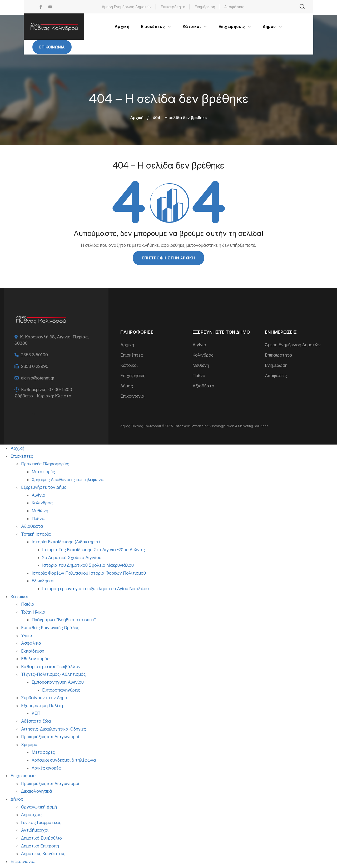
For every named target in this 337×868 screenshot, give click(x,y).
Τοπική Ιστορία (36, 534)
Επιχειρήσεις (133, 376)
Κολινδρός (203, 355)
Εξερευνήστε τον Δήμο (44, 487)
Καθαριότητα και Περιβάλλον (51, 667)
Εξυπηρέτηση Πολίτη (42, 706)
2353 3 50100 (34, 355)
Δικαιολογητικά (37, 791)
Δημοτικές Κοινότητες (43, 854)
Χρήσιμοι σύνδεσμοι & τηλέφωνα (64, 760)
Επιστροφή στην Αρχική (169, 258)
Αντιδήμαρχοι (35, 830)
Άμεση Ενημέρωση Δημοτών (127, 7)
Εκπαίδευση (33, 651)
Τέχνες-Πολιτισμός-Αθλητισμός (53, 674)
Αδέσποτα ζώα (36, 721)
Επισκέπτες (132, 355)
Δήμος (127, 386)
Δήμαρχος (31, 815)
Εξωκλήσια (43, 581)
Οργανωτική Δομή (39, 807)
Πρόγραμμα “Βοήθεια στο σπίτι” (64, 620)
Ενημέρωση (205, 7)
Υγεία (27, 635)
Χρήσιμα (29, 744)
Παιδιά (28, 604)
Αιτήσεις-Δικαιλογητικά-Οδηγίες (54, 729)
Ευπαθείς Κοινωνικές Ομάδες (50, 628)
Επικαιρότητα (173, 7)
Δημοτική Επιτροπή (40, 846)
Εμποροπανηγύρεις (61, 690)
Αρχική (137, 118)
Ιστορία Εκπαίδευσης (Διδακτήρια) (66, 542)
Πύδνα (199, 376)
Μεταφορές (43, 472)
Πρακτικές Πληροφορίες (45, 464)
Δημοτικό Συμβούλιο (41, 838)
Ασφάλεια (31, 643)
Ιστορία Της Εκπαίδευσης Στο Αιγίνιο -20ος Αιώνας (93, 550)
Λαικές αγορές (46, 768)
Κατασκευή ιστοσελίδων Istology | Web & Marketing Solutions (221, 426)
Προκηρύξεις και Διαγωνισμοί (50, 737)
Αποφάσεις (234, 7)
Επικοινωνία (52, 47)
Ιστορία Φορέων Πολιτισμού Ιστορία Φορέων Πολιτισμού (89, 573)
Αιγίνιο (199, 345)
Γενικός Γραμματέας (41, 822)
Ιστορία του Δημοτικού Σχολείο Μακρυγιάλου (88, 565)
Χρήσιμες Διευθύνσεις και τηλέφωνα (68, 480)
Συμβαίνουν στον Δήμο (44, 698)
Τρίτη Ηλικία (33, 612)
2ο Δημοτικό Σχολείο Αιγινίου (72, 558)
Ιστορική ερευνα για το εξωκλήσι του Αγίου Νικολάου (95, 589)
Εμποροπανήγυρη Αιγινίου (58, 682)
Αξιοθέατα (204, 386)
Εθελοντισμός (35, 659)
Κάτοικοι (129, 365)
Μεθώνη (201, 365)
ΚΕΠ (36, 713)
